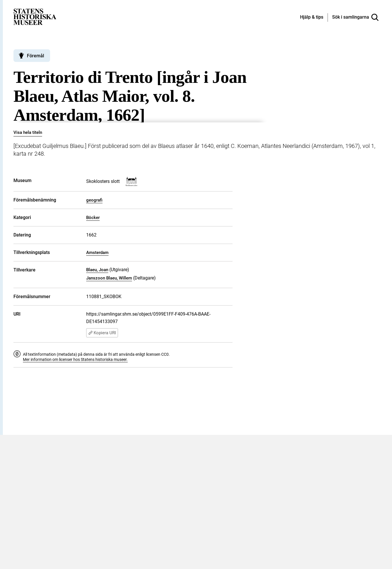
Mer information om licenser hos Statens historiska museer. (75, 359)
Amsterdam (97, 253)
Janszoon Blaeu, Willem (109, 278)
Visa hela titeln (28, 132)
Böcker (93, 218)
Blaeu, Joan (97, 270)
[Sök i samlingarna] (355, 17)
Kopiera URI (102, 333)
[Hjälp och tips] (312, 17)
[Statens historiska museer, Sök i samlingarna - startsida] (35, 16)
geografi (94, 200)
